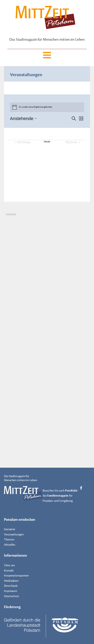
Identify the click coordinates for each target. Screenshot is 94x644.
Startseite (10, 529)
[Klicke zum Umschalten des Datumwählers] (23, 119)
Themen (9, 540)
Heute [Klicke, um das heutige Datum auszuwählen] (47, 142)
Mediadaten (11, 581)
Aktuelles (10, 545)
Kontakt (9, 571)
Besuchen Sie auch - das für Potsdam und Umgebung (61, 495)
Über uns (9, 565)
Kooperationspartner (16, 576)
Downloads (11, 586)
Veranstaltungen (14, 534)
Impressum (11, 591)
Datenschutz (11, 596)
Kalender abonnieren (45, 155)
